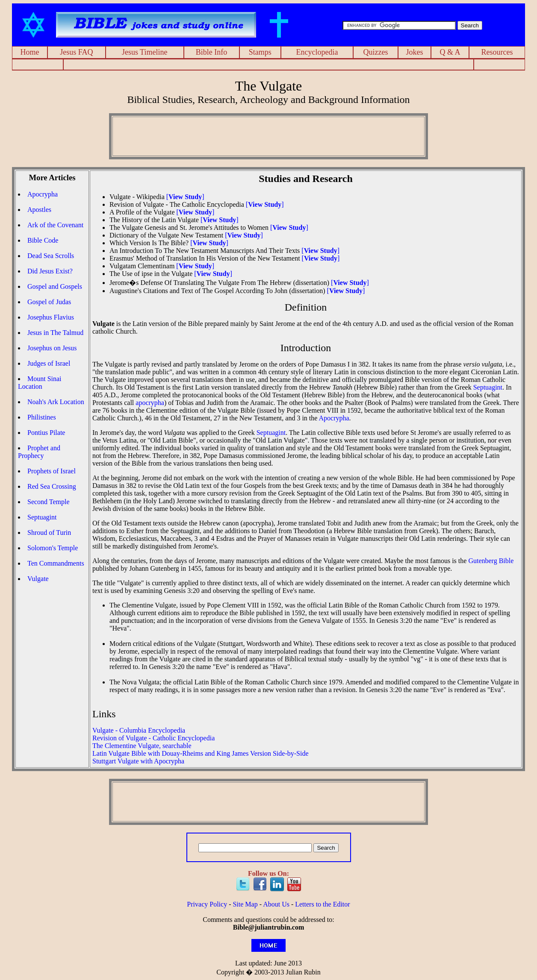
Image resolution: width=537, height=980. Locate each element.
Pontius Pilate (46, 433)
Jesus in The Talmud (55, 333)
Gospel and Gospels (55, 286)
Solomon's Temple (53, 548)
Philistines (42, 417)
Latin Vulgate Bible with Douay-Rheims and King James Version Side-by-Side (201, 753)
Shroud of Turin (49, 533)
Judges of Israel (49, 363)
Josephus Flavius (51, 317)
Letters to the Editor (322, 904)
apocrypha (150, 403)
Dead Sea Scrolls (51, 256)
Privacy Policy (207, 904)
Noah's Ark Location (56, 402)
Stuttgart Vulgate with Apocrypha (138, 761)
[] (185, 197)
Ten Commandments (56, 563)
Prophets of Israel (52, 471)
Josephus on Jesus (52, 348)
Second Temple (49, 502)
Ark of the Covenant (55, 225)
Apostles (39, 210)
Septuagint (42, 517)
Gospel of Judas (49, 302)
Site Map (245, 904)
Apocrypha (43, 194)
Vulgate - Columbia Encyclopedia (139, 730)
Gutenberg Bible (491, 561)
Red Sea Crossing (52, 486)
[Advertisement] (268, 65)
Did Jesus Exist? (50, 271)
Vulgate (38, 579)
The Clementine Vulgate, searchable (142, 746)
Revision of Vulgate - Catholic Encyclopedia (153, 738)
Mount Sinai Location (40, 383)
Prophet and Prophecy (39, 452)
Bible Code (43, 240)
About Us (276, 904)
